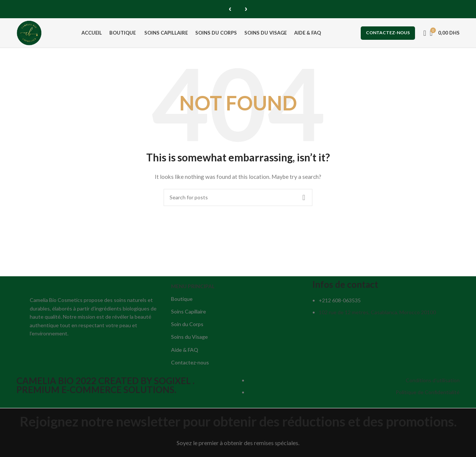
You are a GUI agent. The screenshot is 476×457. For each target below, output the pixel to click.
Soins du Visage (189, 338)
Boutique (182, 300)
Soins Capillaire (189, 313)
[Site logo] (30, 32)
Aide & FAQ (185, 351)
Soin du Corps (187, 326)
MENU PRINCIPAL (193, 288)
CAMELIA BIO (46, 382)
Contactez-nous (388, 33)
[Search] (422, 33)
